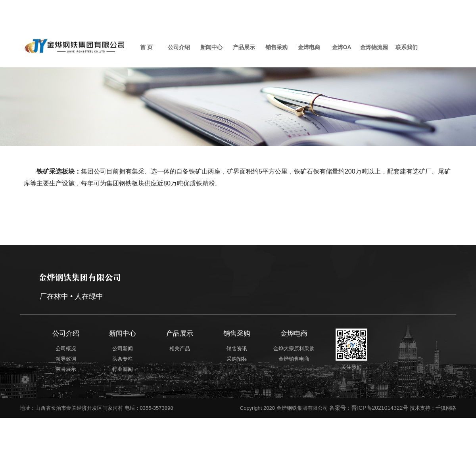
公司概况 (64, 347)
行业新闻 (124, 368)
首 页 (146, 47)
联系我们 (407, 47)
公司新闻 (124, 347)
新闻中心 (211, 47)
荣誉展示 (64, 368)
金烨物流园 (374, 47)
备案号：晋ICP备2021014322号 (369, 404)
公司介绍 (179, 47)
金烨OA (342, 47)
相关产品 (188, 347)
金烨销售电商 (315, 358)
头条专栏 (124, 358)
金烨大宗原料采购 (315, 347)
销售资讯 (251, 347)
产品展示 (244, 47)
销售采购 (276, 47)
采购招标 (251, 358)
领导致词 (64, 358)
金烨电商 (309, 47)
